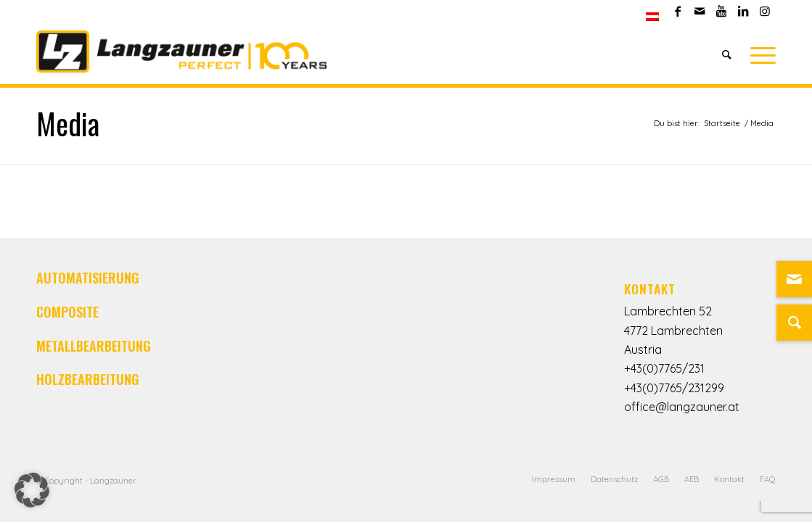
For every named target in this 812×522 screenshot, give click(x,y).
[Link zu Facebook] (677, 11)
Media (68, 123)
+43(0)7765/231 (664, 368)
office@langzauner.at (682, 407)
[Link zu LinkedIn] (743, 11)
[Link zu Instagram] (765, 11)
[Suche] (727, 54)
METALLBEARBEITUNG (94, 346)
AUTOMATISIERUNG (88, 278)
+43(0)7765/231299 (674, 388)
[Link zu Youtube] (721, 11)
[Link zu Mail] (699, 11)
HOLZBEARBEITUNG (88, 379)
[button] (32, 490)
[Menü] (758, 54)
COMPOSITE (67, 312)
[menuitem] (652, 17)
